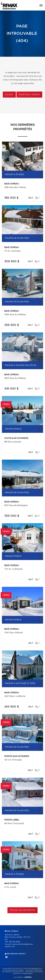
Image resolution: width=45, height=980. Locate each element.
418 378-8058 (15, 942)
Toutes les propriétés (22, 910)
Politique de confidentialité (13, 972)
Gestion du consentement (23, 974)
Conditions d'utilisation (34, 972)
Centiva (27, 977)
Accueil (9, 95)
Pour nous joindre (29, 95)
